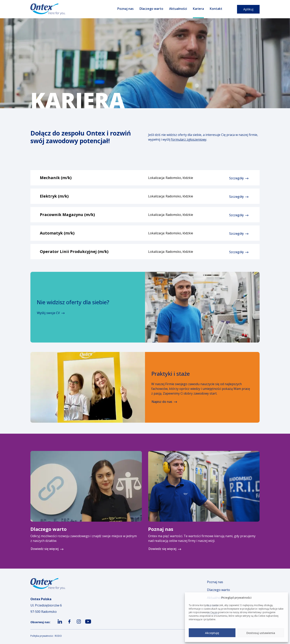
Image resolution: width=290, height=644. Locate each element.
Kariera (198, 9)
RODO (58, 636)
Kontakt (216, 9)
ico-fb (69, 625)
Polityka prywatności (42, 636)
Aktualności (178, 9)
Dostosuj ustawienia (261, 633)
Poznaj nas (125, 9)
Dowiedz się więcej (45, 549)
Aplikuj (248, 9)
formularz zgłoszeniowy (189, 139)
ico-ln (59, 625)
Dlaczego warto (151, 9)
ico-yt (88, 625)
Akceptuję (212, 633)
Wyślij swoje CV (48, 313)
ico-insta (79, 625)
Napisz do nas (162, 402)
